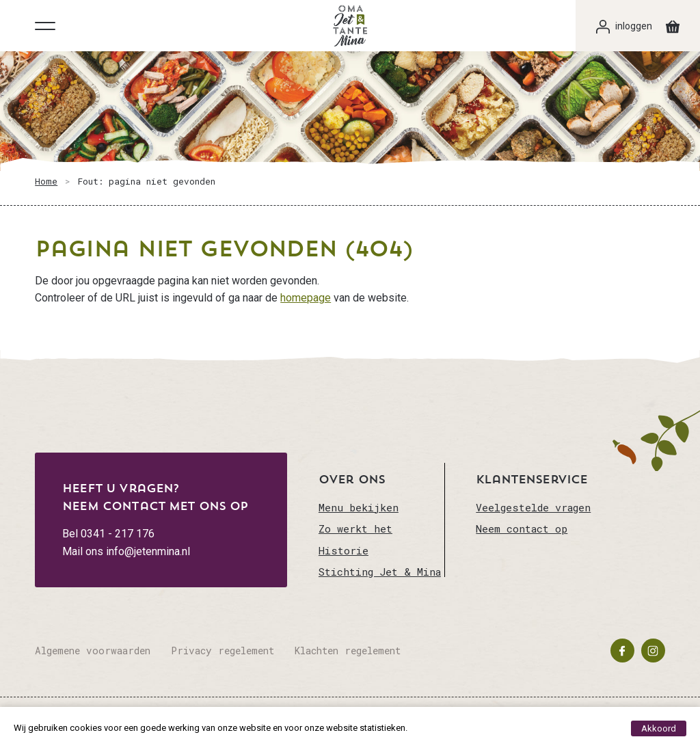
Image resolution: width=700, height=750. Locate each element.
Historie (344, 550)
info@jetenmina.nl (148, 551)
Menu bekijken (359, 507)
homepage (306, 298)
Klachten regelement (348, 651)
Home (46, 181)
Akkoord (659, 728)
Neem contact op (522, 528)
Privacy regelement (223, 651)
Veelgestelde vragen (533, 507)
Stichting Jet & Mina (380, 572)
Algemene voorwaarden (93, 651)
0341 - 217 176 (118, 534)
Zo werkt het (355, 528)
